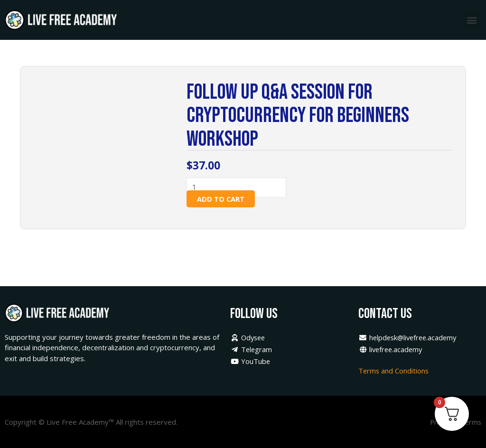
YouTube (250, 361)
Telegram (252, 350)
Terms (470, 422)
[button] (472, 20)
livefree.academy (392, 350)
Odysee (249, 338)
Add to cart (221, 199)
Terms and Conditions (395, 371)
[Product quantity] (240, 188)
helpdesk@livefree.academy (410, 338)
